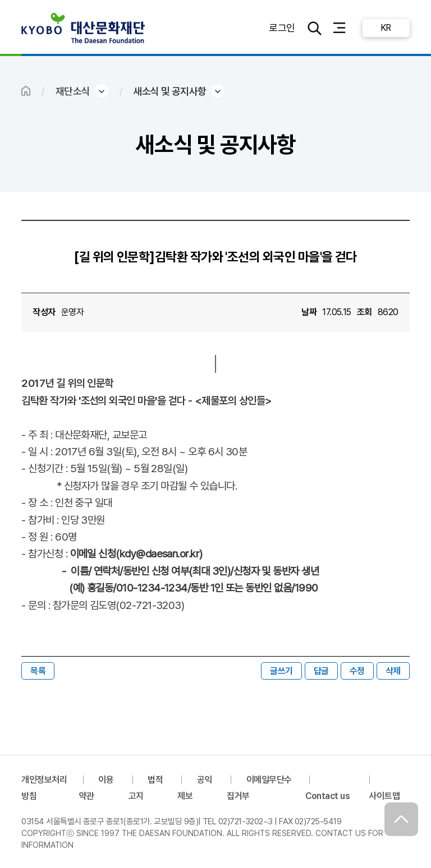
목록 (38, 671)
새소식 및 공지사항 (170, 91)
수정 (357, 671)
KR (386, 28)
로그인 (282, 28)
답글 (321, 671)
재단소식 (73, 91)
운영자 (72, 312)
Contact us (328, 796)
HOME (26, 91)
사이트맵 (384, 796)
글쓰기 (281, 671)
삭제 (393, 671)
